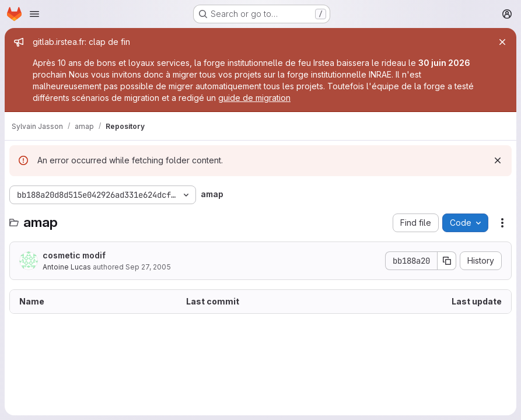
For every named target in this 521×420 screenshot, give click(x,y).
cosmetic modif (74, 255)
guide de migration (254, 98)
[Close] (502, 42)
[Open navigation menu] (34, 14)
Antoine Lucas (67, 267)
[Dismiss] (498, 160)
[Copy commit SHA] (447, 261)
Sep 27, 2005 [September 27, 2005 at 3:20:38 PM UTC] (148, 267)
